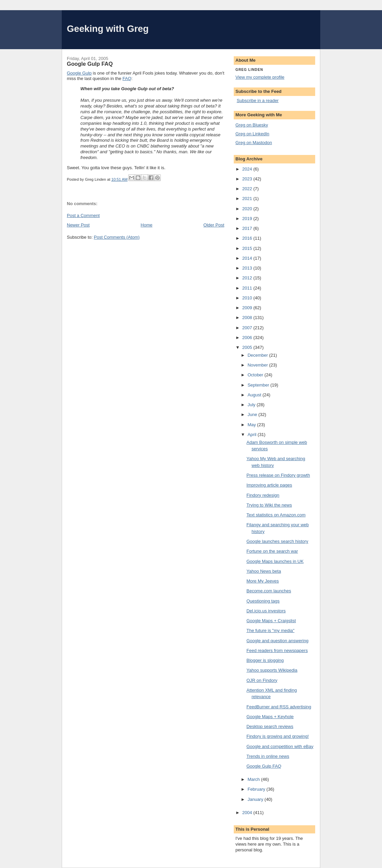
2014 (248, 258)
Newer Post (78, 225)
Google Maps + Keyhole (270, 717)
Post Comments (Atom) (117, 237)
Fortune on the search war (272, 551)
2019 (248, 219)
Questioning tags (263, 601)
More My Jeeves (262, 581)
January (256, 799)
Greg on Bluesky (252, 125)
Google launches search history (277, 541)
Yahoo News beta (264, 571)
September (259, 385)
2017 (248, 228)
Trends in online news (268, 756)
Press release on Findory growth (278, 475)
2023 (248, 179)
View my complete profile (260, 77)
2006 (248, 338)
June (253, 415)
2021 (248, 199)
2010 (248, 298)
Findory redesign (263, 495)
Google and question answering (277, 641)
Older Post (214, 225)
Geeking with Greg (108, 29)
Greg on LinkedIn (252, 134)
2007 (248, 328)
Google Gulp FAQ (264, 766)
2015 (248, 248)
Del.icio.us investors (266, 611)
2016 (248, 238)
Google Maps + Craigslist (271, 621)
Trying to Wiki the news (269, 505)
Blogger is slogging (265, 660)
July (252, 405)
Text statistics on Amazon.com (276, 515)
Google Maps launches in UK (275, 561)
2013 (248, 268)
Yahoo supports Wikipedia (272, 670)
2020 (248, 209)
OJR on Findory (262, 680)
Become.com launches (269, 591)
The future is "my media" (270, 630)
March (254, 779)
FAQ (127, 78)
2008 (248, 318)
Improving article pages (269, 485)
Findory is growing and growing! (278, 736)
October (256, 375)
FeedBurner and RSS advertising (279, 707)
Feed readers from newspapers (277, 650)
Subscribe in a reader (258, 101)
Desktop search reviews (270, 726)
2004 (248, 813)
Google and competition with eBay (280, 746)
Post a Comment (83, 215)
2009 (248, 308)
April (253, 435)
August (255, 395)
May (252, 425)
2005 (248, 347)
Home (147, 225)
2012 (248, 278)
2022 (248, 189)
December (259, 355)
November (259, 365)
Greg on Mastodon (254, 143)
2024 (248, 169)
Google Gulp (79, 73)
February (257, 789)
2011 (248, 288)
